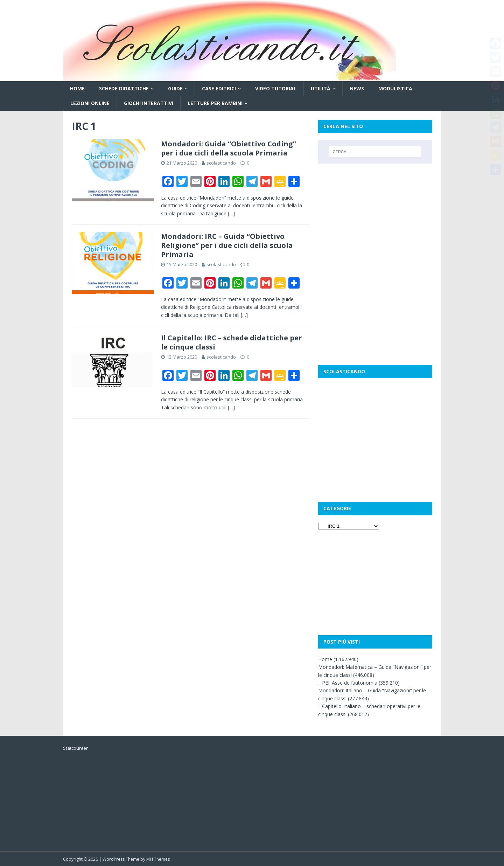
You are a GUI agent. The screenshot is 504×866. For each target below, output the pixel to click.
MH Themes (158, 859)
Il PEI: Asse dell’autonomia (348, 683)
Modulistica (395, 88)
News (357, 88)
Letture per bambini (215, 103)
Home (77, 88)
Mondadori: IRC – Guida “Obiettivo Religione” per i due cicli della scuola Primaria (227, 245)
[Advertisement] (375, 216)
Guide (175, 88)
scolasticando (221, 163)
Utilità (321, 88)
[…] (231, 213)
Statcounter (75, 748)
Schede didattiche (124, 88)
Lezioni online (90, 103)
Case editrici (219, 88)
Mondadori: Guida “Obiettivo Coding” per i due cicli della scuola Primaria (229, 148)
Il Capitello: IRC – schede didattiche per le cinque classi (232, 342)
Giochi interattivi (149, 103)
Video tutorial (276, 88)
